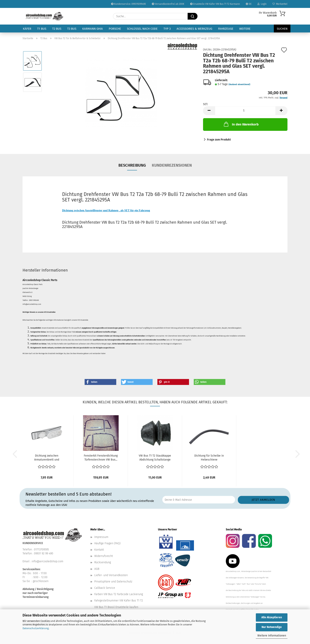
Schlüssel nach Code (142, 29)
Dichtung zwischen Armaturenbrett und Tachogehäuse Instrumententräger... (47, 458)
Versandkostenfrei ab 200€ (168, 4)
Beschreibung (132, 165)
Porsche (115, 29)
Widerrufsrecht (104, 556)
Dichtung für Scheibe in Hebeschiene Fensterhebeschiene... (209, 458)
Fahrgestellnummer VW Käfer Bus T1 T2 (119, 601)
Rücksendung (103, 562)
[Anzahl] (245, 111)
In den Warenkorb (241, 124)
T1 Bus (42, 29)
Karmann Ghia (93, 29)
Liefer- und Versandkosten (111, 575)
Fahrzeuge (226, 29)
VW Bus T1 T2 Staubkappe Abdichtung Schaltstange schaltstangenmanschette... (155, 458)
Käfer (27, 29)
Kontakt (99, 550)
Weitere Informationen (272, 636)
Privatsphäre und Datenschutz (113, 582)
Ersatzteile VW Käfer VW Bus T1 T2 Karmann (215, 4)
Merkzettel (280, 4)
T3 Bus (72, 29)
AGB (97, 569)
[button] (209, 111)
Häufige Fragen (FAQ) (107, 543)
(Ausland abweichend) (239, 84)
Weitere (245, 29)
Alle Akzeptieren (272, 617)
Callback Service (105, 588)
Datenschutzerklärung (36, 628)
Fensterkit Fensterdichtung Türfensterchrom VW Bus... (101, 458)
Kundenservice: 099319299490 (129, 4)
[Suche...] (193, 16)
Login (262, 4)
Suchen (282, 29)
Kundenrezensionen (172, 165)
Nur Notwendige (272, 627)
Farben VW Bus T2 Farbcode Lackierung (119, 594)
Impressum (101, 537)
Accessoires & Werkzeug (194, 29)
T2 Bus (57, 29)
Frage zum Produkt (219, 140)
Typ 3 (167, 29)
